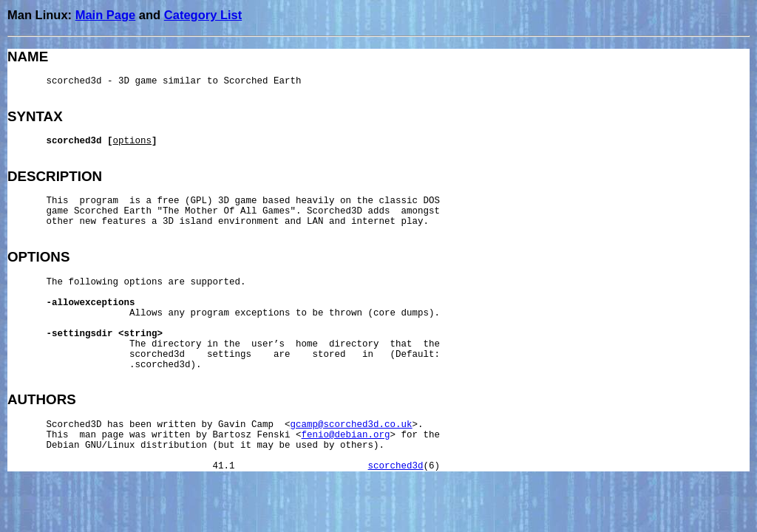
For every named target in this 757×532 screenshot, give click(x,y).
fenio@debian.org (346, 435)
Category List (203, 15)
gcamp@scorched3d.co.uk (352, 425)
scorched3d (396, 466)
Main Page (106, 15)
